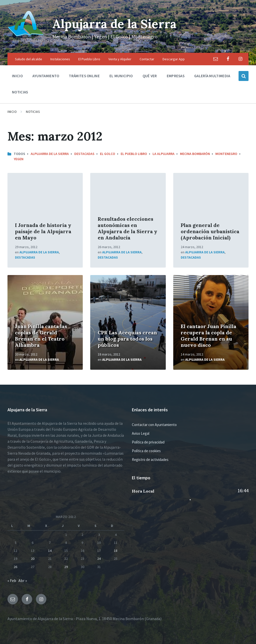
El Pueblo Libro (134, 154)
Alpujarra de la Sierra (114, 24)
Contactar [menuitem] (147, 59)
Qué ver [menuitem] (150, 76)
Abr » (23, 580)
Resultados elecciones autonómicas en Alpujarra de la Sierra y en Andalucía (128, 228)
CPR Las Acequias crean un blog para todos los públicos (127, 339)
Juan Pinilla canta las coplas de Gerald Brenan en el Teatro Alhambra (41, 336)
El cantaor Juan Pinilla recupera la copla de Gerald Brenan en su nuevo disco (209, 336)
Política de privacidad (148, 442)
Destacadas (84, 154)
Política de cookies (146, 451)
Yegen (19, 159)
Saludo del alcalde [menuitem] (29, 59)
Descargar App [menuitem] (174, 59)
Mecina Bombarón (195, 154)
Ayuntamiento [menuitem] (46, 76)
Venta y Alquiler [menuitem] (120, 59)
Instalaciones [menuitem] (60, 59)
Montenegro (226, 154)
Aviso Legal (141, 433)
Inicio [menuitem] (17, 76)
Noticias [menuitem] (20, 92)
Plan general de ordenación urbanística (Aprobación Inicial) (210, 231)
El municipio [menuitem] (121, 76)
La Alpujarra (164, 154)
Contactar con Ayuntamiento (154, 425)
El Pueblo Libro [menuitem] (89, 59)
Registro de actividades (150, 460)
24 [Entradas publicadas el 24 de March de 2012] (99, 559)
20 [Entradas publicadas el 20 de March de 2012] (33, 559)
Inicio (12, 112)
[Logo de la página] (26, 43)
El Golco (108, 154)
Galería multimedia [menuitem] (212, 76)
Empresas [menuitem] (176, 76)
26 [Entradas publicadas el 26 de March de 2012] (15, 567)
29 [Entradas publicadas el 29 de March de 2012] (66, 567)
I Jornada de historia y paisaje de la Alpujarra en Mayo (43, 231)
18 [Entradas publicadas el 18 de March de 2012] (116, 551)
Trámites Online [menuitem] (84, 76)
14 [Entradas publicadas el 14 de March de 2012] (50, 551)
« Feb (12, 580)
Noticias (33, 112)
